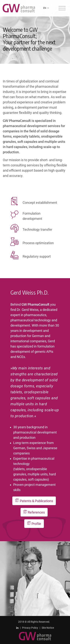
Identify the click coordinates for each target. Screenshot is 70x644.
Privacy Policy (30, 628)
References (34, 512)
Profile (34, 524)
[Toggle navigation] (62, 8)
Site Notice (48, 628)
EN (46, 8)
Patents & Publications (34, 501)
